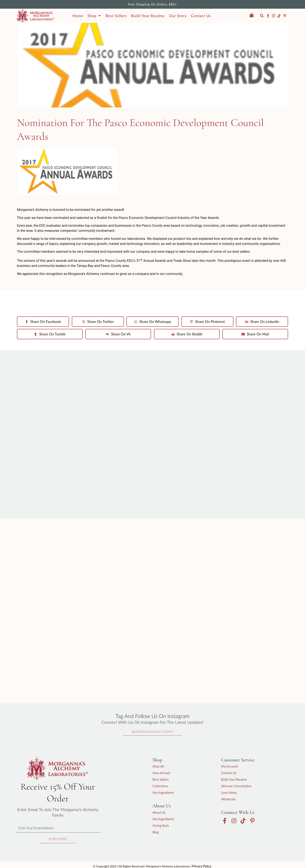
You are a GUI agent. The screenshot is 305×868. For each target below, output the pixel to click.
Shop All (158, 766)
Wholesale (228, 799)
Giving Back (161, 825)
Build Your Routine (234, 779)
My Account (229, 766)
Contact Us (229, 773)
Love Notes (229, 792)
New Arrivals (161, 773)
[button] (262, 16)
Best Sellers (161, 779)
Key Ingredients (163, 792)
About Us (159, 812)
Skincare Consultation (236, 786)
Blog (156, 832)
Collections (160, 786)
